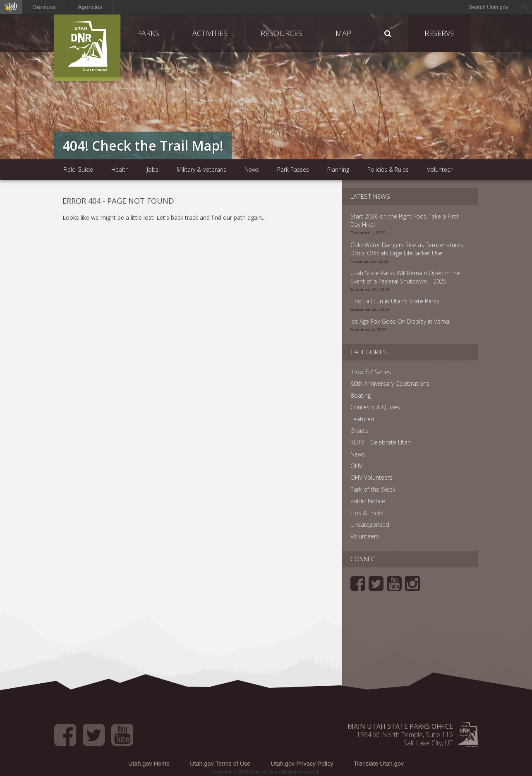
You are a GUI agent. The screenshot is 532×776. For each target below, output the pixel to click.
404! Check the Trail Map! (143, 145)
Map (343, 33)
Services (44, 7)
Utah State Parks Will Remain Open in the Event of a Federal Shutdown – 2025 (405, 277)
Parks (148, 33)
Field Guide (78, 169)
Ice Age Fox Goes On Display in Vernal (400, 321)
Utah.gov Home (149, 764)
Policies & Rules (388, 169)
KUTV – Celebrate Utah (381, 442)
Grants (359, 431)
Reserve (439, 33)
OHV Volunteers (371, 477)
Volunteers (365, 536)
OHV (356, 466)
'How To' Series (371, 372)
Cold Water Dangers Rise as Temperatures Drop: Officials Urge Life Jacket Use (407, 249)
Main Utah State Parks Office (400, 726)
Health (120, 169)
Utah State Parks (87, 48)
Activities (210, 33)
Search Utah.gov (488, 7)
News (252, 169)
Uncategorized (370, 525)
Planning (338, 169)
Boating (361, 395)
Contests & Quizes (375, 407)
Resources (282, 33)
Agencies (90, 7)
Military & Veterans (201, 169)
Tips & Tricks (367, 513)
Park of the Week (373, 489)
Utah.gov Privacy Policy (302, 764)
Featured (362, 419)
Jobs (153, 169)
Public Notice (368, 501)
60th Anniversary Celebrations (390, 383)
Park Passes (293, 169)
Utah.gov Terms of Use (220, 764)
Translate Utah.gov (379, 764)
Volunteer (440, 169)
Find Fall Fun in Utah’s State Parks (395, 301)
